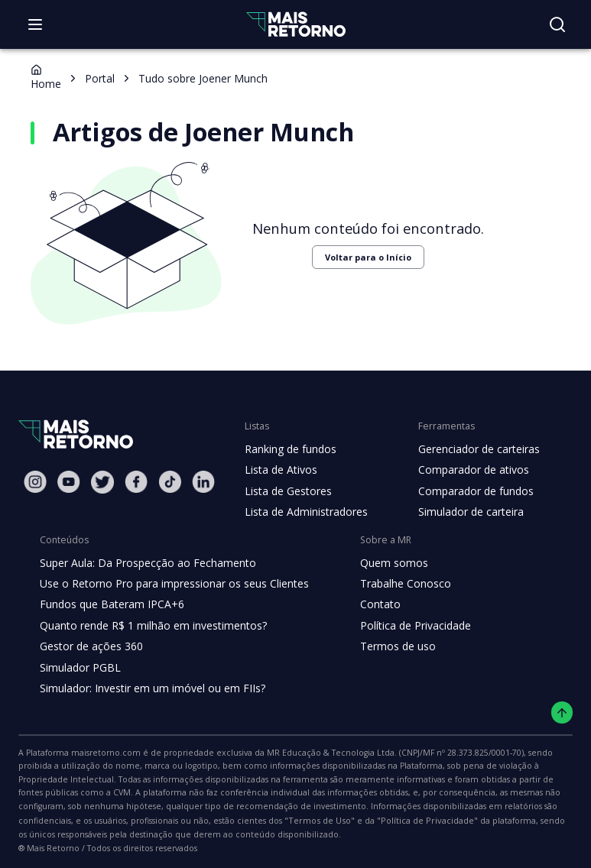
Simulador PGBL (80, 668)
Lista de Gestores (287, 491)
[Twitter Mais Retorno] (102, 482)
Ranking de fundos (289, 449)
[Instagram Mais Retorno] (35, 482)
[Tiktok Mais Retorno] (170, 482)
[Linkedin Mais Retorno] (203, 482)
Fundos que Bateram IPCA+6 (110, 604)
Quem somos (381, 563)
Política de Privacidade (404, 626)
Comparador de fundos (467, 491)
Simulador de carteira (463, 512)
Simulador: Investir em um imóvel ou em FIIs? (149, 688)
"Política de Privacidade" (64, 823)
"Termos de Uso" (523, 808)
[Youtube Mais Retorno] (69, 482)
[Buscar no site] (557, 24)
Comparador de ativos (465, 470)
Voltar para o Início (358, 257)
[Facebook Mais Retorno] (136, 482)
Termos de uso (385, 646)
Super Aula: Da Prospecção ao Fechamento (144, 563)
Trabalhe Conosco (393, 584)
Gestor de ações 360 (89, 646)
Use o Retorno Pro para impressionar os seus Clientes (169, 584)
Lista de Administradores (303, 512)
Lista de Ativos (279, 470)
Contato (368, 604)
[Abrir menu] (35, 24)
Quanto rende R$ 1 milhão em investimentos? (149, 626)
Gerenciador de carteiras (471, 449)
